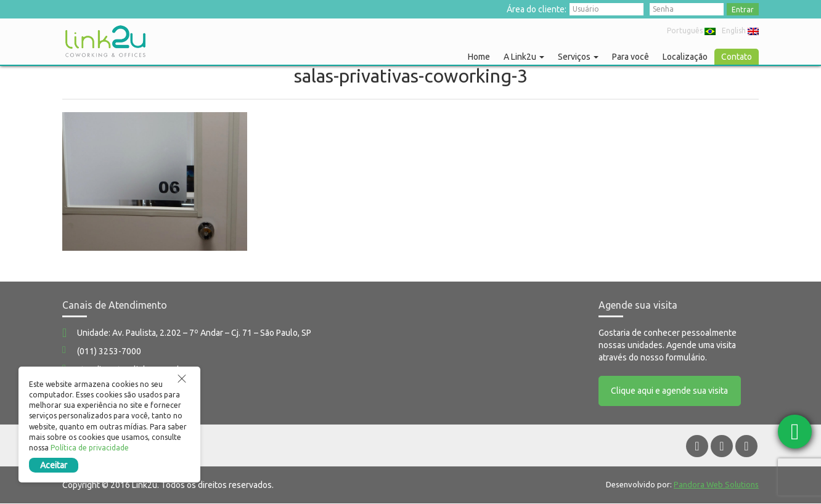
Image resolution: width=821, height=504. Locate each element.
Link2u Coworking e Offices (105, 41)
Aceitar (54, 465)
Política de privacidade (90, 448)
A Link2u (524, 57)
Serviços (578, 57)
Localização (685, 57)
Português (691, 30)
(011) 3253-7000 (109, 351)
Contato (737, 57)
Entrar (743, 10)
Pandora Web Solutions (716, 485)
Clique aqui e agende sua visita (670, 391)
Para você (631, 57)
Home (479, 57)
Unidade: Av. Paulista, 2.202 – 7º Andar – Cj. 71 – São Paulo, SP (194, 333)
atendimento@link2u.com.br (131, 370)
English (740, 30)
